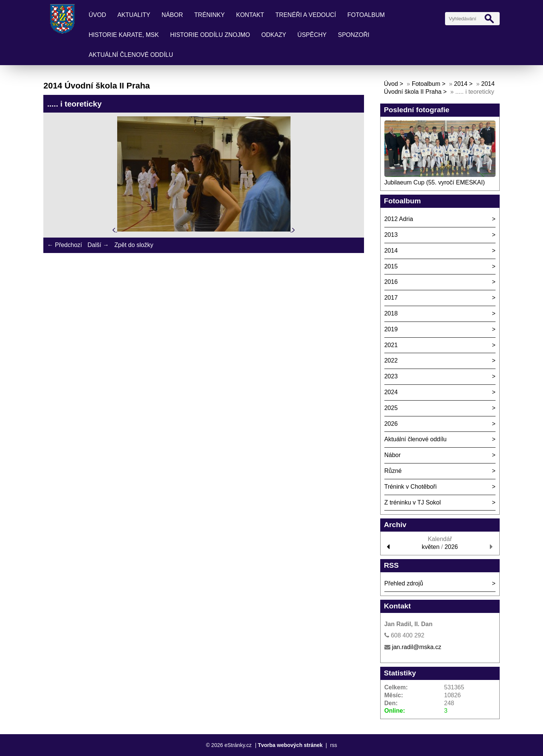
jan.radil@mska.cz (417, 647)
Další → (98, 245)
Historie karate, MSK (124, 35)
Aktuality (134, 15)
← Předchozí (64, 245)
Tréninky (210, 15)
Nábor (172, 15)
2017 (391, 298)
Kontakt (250, 15)
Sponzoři (354, 35)
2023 (391, 376)
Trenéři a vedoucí (306, 15)
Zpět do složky (134, 245)
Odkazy (274, 35)
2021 (391, 345)
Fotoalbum (366, 15)
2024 (391, 392)
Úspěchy (312, 35)
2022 (391, 360)
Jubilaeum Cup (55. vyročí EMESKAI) (435, 182)
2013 (391, 235)
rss (334, 745)
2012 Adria (399, 219)
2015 (391, 266)
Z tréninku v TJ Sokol (413, 502)
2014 (461, 84)
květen (431, 547)
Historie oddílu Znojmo (210, 35)
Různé (393, 471)
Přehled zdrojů (404, 583)
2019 (391, 329)
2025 (391, 408)
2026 (391, 424)
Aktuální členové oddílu (131, 55)
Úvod (97, 15)
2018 (391, 313)
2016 (391, 282)
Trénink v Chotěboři (411, 487)
